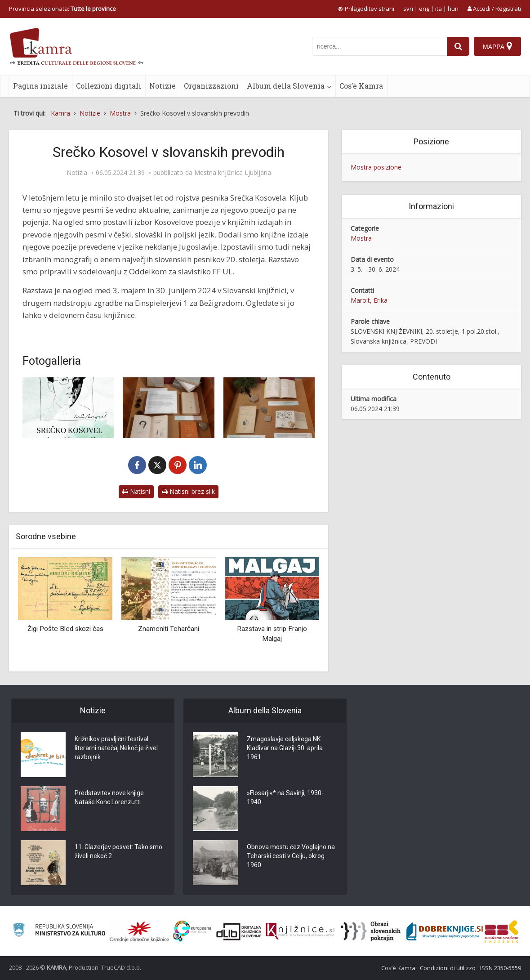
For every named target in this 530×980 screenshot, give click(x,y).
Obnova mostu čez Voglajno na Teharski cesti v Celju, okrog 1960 (291, 856)
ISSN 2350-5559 (501, 968)
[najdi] (458, 46)
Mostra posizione (376, 167)
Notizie (163, 86)
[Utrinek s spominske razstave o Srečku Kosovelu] (168, 408)
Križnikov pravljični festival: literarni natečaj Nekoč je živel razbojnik (116, 748)
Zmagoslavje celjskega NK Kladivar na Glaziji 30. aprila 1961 (285, 748)
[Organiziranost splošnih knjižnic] (139, 931)
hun (453, 9)
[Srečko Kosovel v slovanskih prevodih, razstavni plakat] (68, 408)
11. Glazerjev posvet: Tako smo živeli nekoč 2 (118, 851)
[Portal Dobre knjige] (445, 931)
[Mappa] (497, 46)
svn (408, 9)
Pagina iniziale (40, 86)
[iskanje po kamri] (379, 46)
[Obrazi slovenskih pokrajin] (371, 931)
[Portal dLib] (239, 931)
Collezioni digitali (109, 86)
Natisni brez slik (188, 491)
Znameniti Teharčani (169, 629)
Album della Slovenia (286, 86)
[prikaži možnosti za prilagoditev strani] (366, 9)
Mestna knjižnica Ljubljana (233, 173)
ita (439, 9)
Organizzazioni (211, 86)
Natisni (136, 491)
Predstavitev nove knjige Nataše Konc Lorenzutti (109, 797)
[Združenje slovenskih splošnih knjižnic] (300, 931)
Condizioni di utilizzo (448, 968)
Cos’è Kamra (361, 86)
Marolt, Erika (369, 300)
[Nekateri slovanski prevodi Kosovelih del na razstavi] (269, 408)
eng (424, 9)
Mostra (361, 238)
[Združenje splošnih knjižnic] (501, 931)
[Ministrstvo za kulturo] (59, 931)
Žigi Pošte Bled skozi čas (65, 629)
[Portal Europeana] (192, 931)
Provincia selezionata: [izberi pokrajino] (62, 9)
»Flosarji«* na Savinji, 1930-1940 (285, 797)
